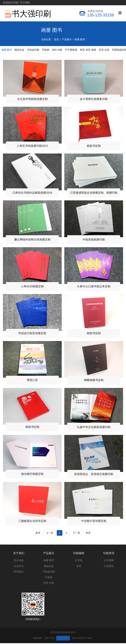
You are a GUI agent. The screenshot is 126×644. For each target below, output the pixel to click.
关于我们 (19, 554)
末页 (88, 533)
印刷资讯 (109, 554)
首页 (56, 39)
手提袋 (49, 578)
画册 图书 (80, 39)
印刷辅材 (79, 554)
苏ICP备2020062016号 (63, 633)
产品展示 (67, 39)
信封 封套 (49, 584)
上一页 (50, 533)
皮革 (79, 567)
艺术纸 (79, 561)
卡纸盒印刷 (49, 572)
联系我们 (19, 572)
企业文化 (19, 567)
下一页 (76, 533)
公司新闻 (109, 561)
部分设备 (19, 561)
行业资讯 (109, 567)
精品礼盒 (49, 567)
